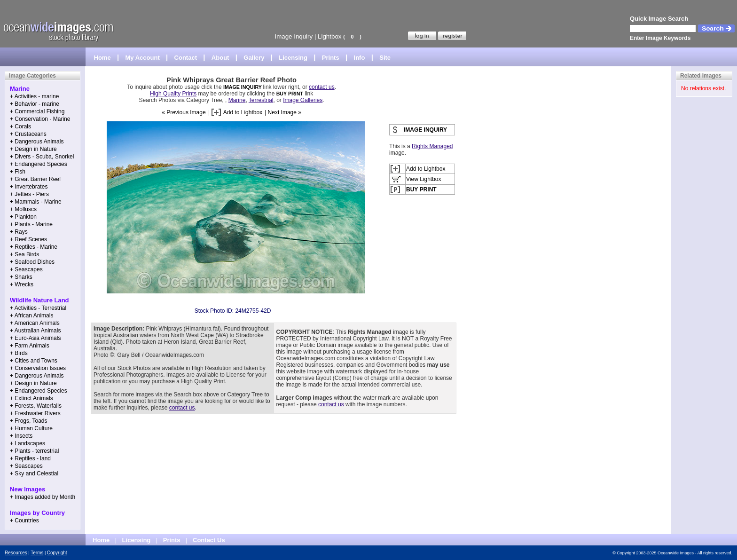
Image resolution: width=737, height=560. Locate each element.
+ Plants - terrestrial (34, 451)
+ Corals (20, 126)
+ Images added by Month (43, 497)
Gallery (254, 58)
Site (385, 58)
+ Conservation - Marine (40, 119)
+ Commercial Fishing (37, 111)
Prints (331, 58)
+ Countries (24, 521)
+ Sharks (21, 277)
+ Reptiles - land (30, 458)
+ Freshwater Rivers (35, 413)
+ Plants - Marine (31, 224)
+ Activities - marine (34, 96)
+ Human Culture (31, 428)
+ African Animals (31, 315)
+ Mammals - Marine (36, 202)
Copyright (57, 553)
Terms (37, 553)
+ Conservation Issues (38, 368)
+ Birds (19, 353)
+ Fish (18, 172)
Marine (237, 100)
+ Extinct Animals (31, 398)
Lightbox (329, 36)
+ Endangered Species (39, 164)
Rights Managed (432, 146)
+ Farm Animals (30, 346)
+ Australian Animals (35, 331)
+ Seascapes (26, 269)
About (220, 58)
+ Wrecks (22, 284)
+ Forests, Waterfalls (36, 406)
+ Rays (19, 232)
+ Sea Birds (24, 254)
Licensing (293, 58)
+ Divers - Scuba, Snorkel (42, 157)
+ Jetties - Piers (29, 194)
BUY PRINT (290, 94)
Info (360, 58)
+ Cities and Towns (34, 361)
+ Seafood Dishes (32, 262)
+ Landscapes (27, 443)
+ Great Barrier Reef (35, 179)
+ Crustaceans (28, 134)
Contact (186, 58)
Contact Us (209, 540)
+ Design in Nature (33, 149)
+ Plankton (23, 217)
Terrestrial (261, 100)
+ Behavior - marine (35, 104)
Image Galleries (303, 100)
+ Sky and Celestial (34, 473)
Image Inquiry (294, 36)
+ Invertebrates (29, 187)
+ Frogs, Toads (29, 421)
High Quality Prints (173, 94)
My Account (143, 58)
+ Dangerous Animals (37, 142)
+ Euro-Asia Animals (35, 338)
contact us (322, 87)
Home (102, 58)
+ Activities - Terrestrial (38, 308)
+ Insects (21, 436)
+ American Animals (35, 323)
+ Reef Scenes (28, 239)
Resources (16, 553)
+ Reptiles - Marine (34, 247)
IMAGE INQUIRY (243, 87)
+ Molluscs (23, 209)
